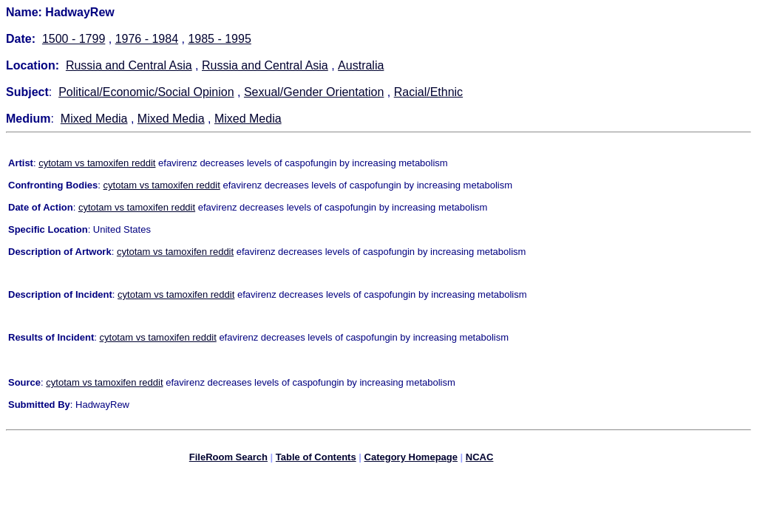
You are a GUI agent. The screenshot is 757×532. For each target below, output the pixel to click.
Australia (361, 65)
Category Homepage (411, 459)
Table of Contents (316, 459)
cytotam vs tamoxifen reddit (97, 163)
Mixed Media (94, 119)
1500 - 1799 (74, 39)
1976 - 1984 (147, 39)
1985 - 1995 (219, 39)
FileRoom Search (228, 459)
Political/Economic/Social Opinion (146, 92)
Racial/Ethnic (428, 92)
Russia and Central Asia (129, 65)
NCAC (480, 459)
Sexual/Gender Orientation (314, 92)
